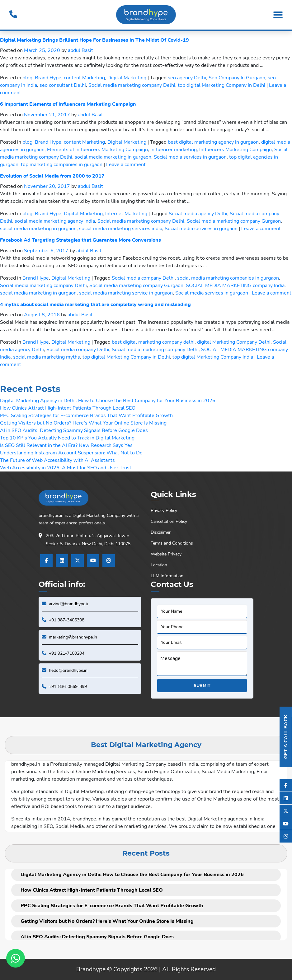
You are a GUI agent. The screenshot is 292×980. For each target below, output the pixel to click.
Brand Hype (48, 78)
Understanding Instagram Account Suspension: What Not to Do (71, 453)
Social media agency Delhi (198, 214)
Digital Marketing (127, 78)
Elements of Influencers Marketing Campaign (97, 150)
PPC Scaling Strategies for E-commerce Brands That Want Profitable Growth (86, 416)
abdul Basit (80, 50)
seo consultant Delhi (63, 85)
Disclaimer (161, 532)
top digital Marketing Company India (213, 357)
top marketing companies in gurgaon (62, 165)
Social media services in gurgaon (190, 157)
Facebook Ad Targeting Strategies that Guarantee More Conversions (80, 240)
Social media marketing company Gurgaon (234, 221)
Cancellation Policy (169, 521)
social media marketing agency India (55, 221)
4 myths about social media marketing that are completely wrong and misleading (95, 304)
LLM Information (167, 576)
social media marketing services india (121, 229)
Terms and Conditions (172, 543)
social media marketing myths (47, 357)
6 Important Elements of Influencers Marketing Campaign (68, 104)
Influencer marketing (174, 150)
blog (27, 78)
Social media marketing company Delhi (132, 85)
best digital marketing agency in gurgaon (213, 142)
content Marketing (84, 78)
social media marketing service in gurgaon (126, 293)
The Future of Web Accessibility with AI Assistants (57, 460)
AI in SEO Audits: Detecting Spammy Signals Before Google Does (74, 430)
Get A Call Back (286, 737)
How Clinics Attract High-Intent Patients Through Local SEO (68, 408)
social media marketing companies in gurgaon (228, 278)
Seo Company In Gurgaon (237, 78)
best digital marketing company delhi (153, 342)
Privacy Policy (164, 511)
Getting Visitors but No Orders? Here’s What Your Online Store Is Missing (83, 423)
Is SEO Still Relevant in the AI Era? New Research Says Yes (66, 445)
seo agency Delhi (187, 78)
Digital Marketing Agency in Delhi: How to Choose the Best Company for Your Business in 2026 (108, 401)
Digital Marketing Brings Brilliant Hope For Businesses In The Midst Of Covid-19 (94, 40)
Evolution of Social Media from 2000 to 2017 (52, 176)
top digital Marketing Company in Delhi (221, 85)
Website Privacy (166, 554)
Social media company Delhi (143, 278)
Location (159, 565)
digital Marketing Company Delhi (234, 342)
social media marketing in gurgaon (113, 157)
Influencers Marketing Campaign (235, 150)
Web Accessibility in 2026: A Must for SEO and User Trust (66, 468)
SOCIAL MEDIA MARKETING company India (235, 286)
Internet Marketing (126, 214)
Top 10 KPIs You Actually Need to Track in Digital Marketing (67, 438)
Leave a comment (126, 165)
